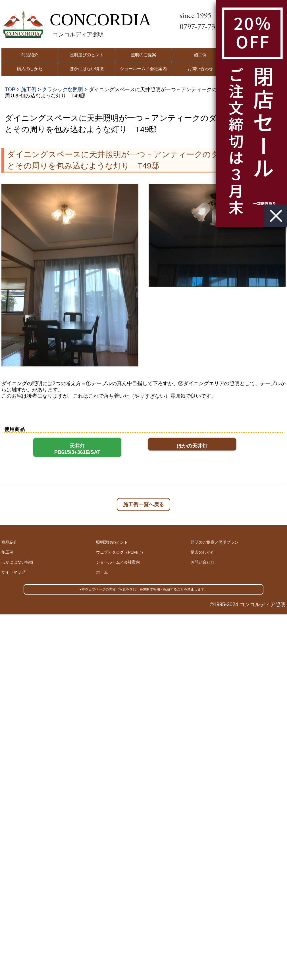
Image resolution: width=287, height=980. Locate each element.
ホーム (102, 572)
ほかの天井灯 (192, 446)
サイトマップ (13, 572)
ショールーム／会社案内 (143, 69)
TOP (10, 89)
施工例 (200, 55)
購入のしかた (30, 69)
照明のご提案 (143, 55)
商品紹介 (30, 55)
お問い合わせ (200, 69)
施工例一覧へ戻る (143, 504)
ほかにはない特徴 (87, 69)
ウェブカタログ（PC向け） (121, 552)
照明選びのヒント (87, 55)
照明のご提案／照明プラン (215, 542)
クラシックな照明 (63, 89)
